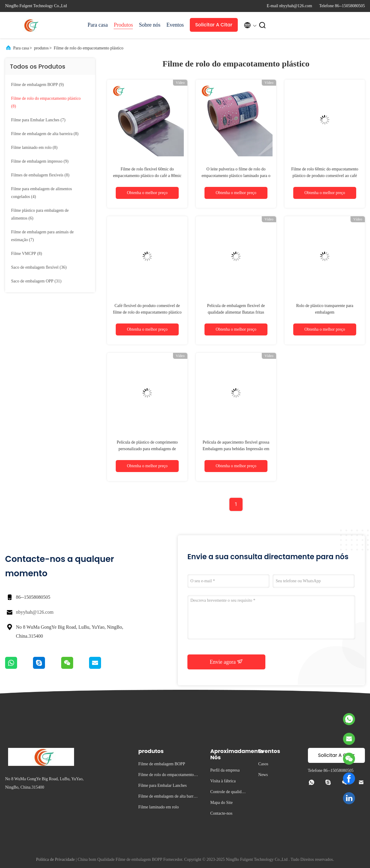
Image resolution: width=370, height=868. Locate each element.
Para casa (98, 25)
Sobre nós (150, 25)
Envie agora (227, 662)
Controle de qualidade (228, 793)
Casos (263, 764)
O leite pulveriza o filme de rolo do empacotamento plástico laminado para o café (236, 176)
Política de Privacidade (55, 859)
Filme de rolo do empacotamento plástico (88, 48)
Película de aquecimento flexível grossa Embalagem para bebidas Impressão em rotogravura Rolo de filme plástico (236, 449)
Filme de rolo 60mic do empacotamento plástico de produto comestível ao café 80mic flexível (325, 176)
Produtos (123, 25)
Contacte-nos (221, 813)
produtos (41, 48)
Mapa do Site (221, 803)
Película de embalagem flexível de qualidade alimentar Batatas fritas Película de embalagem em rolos (236, 312)
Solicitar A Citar (214, 25)
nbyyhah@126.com (35, 612)
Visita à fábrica (223, 781)
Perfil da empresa (225, 770)
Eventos (175, 25)
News (263, 775)
